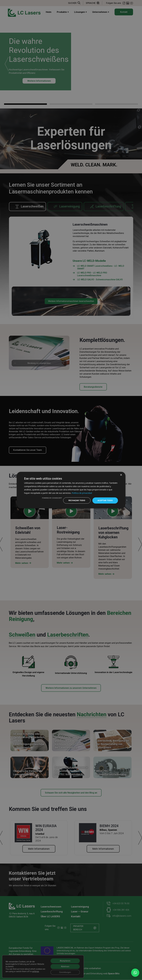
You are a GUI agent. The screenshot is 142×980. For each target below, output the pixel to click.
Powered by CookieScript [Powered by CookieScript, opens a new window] (52, 498)
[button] (135, 973)
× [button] (121, 475)
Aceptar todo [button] (105, 500)
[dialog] (71, 490)
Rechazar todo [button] (77, 500)
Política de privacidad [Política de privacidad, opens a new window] (82, 493)
